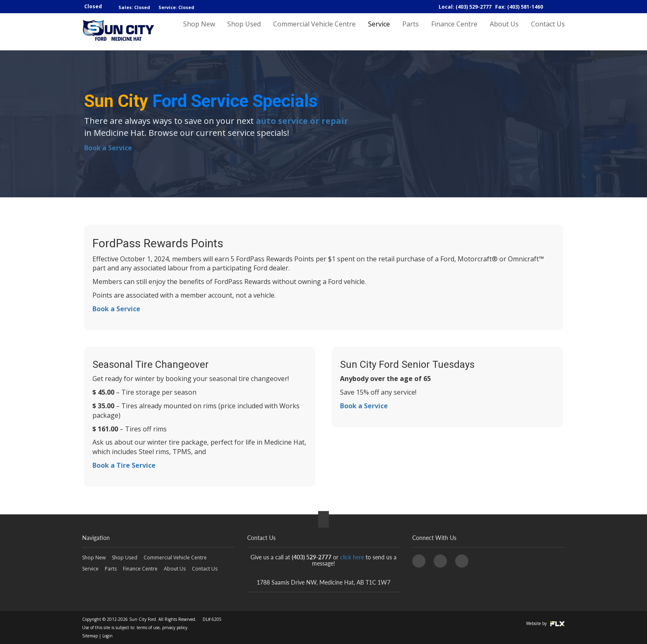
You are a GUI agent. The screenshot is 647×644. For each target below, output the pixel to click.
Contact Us (548, 32)
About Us (504, 32)
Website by (545, 623)
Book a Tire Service (124, 465)
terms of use (148, 627)
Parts (411, 32)
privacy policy (175, 627)
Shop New (199, 32)
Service (379, 32)
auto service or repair (302, 121)
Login (107, 636)
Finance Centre (454, 32)
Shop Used (244, 32)
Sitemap (90, 636)
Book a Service (108, 148)
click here (352, 557)
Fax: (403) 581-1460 (519, 7)
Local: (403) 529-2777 (465, 7)
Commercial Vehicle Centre (314, 32)
